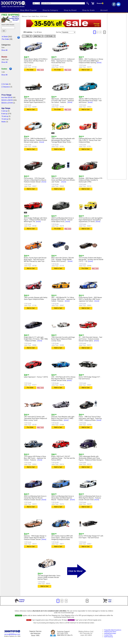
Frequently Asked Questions (113, 630)
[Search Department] (36, 3)
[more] (99, 63)
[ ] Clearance (6, 87)
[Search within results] (8, 28)
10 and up (5, 116)
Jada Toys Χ (38, 36)
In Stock (5, 37)
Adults (4, 122)
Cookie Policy (108, 635)
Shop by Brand (70, 10)
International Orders (110, 633)
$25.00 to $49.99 (7, 100)
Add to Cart (86, 70)
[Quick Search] (63, 3)
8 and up (4, 114)
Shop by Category (50, 10)
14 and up (5, 119)
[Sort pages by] (68, 32)
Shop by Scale (88, 10)
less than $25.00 (7, 98)
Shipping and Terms (110, 632)
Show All (4, 50)
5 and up (4, 111)
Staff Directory (109, 637)
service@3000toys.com (12, 634)
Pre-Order (5, 39)
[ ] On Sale (5, 84)
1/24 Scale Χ (50, 36)
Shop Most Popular (29, 10)
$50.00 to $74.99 (7, 103)
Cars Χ (29, 36)
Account (104, 10)
